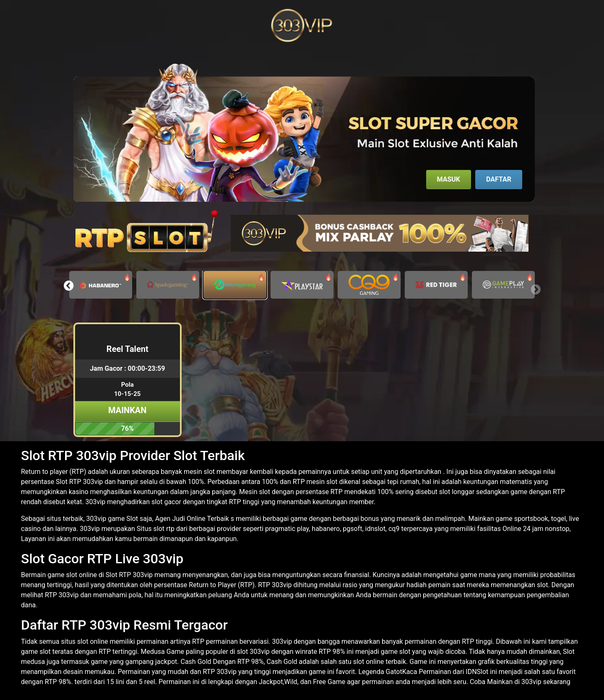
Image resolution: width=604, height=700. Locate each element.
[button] (69, 286)
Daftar (499, 179)
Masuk (449, 179)
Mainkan (127, 410)
